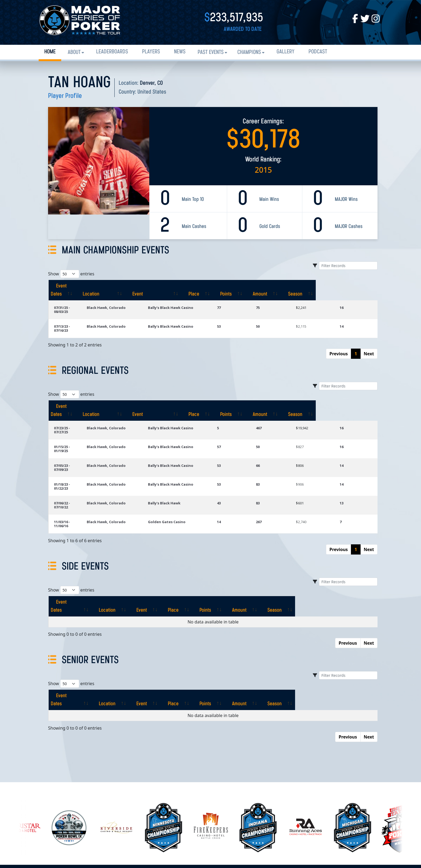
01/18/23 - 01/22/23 (69, 448)
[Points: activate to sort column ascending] (285, 286)
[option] (211, 763)
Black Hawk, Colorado (127, 300)
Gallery (286, 52)
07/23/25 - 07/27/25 (69, 404)
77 (241, 300)
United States (152, 92)
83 (275, 448)
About (74, 52)
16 (347, 300)
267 (276, 478)
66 (275, 433)
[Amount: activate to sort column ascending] (321, 286)
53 (241, 314)
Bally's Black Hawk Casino (192, 300)
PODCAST (318, 52)
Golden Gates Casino (188, 478)
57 (241, 419)
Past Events (211, 52)
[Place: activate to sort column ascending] (251, 286)
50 (275, 314)
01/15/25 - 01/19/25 (69, 419)
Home (50, 52)
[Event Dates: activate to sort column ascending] (75, 286)
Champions (249, 52)
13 (347, 463)
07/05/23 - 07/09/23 (69, 433)
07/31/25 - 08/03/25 (69, 300)
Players (151, 52)
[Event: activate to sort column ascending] (199, 286)
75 (275, 300)
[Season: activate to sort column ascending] (359, 286)
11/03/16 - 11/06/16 (69, 478)
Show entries (71, 274)
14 (347, 314)
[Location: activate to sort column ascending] (133, 286)
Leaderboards (112, 52)
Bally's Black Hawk (185, 463)
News (180, 52)
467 (276, 404)
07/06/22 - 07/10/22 (69, 463)
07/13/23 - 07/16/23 (69, 314)
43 (241, 463)
